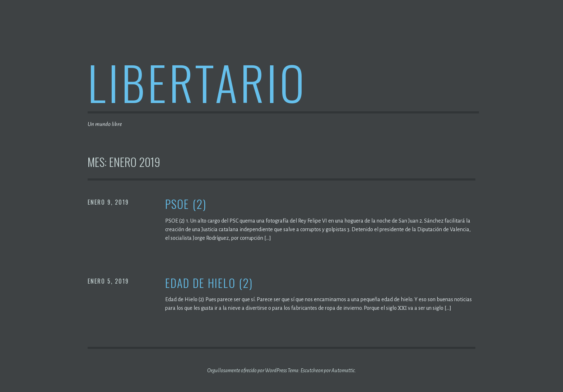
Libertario (197, 82)
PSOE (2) (186, 204)
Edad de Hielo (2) (209, 283)
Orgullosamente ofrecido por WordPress (247, 370)
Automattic (343, 370)
